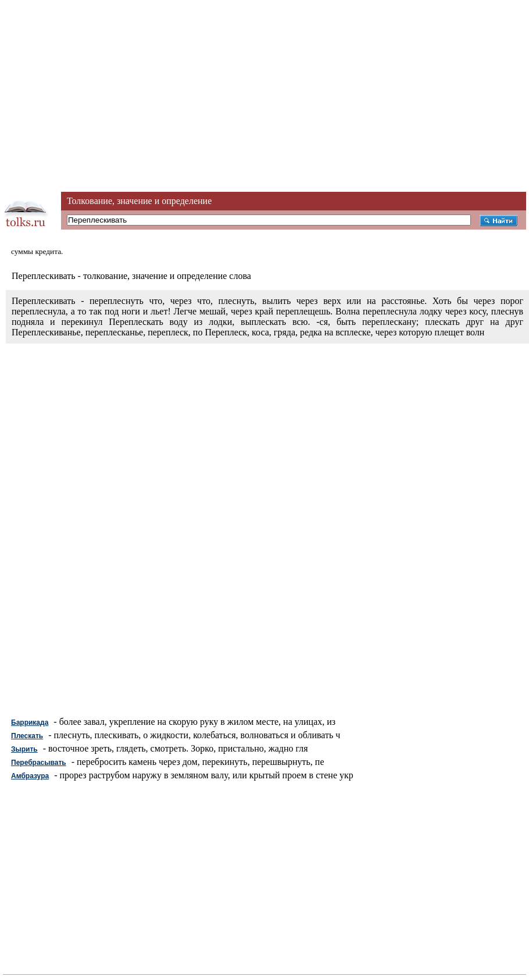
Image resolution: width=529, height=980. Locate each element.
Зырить (24, 749)
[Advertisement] (264, 81)
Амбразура (30, 776)
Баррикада (30, 723)
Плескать (27, 736)
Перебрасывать (39, 763)
